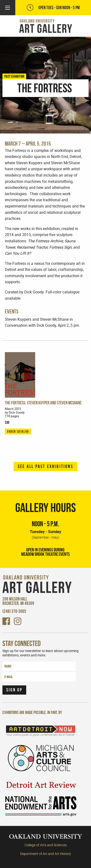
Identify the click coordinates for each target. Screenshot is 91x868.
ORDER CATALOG (18, 431)
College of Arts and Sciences (46, 845)
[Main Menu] (8, 8)
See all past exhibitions (45, 466)
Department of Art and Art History (45, 854)
